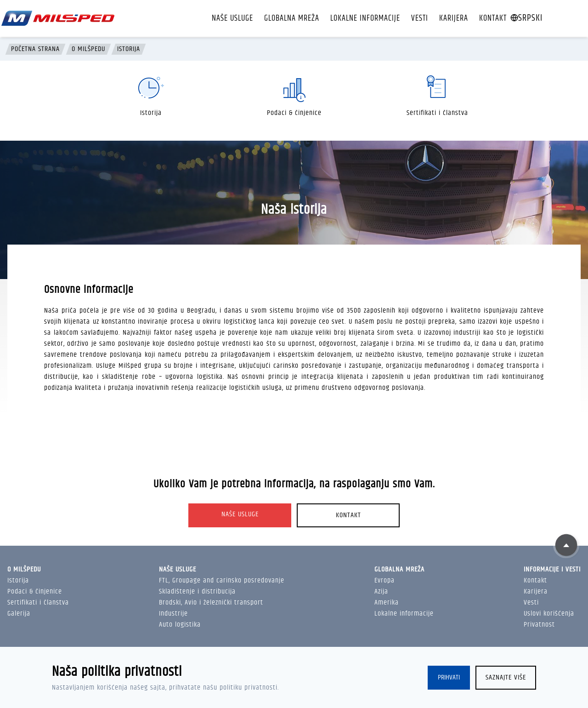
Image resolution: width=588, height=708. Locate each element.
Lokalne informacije (365, 18)
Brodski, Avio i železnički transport (211, 602)
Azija (381, 591)
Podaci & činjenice (35, 591)
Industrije (173, 614)
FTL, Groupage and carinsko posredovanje (222, 580)
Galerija (19, 614)
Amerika (387, 602)
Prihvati (449, 677)
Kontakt (493, 18)
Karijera (454, 18)
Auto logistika (180, 625)
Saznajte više (506, 677)
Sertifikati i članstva (38, 602)
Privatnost (539, 625)
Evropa (384, 580)
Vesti (420, 18)
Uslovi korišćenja (549, 614)
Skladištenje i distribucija (197, 591)
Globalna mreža (292, 18)
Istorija (129, 49)
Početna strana (35, 49)
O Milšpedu (88, 49)
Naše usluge (232, 18)
